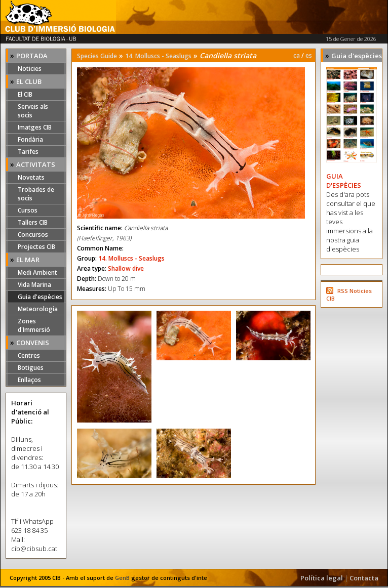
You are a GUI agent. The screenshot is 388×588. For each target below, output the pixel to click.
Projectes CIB (36, 247)
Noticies (30, 69)
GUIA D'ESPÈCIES (344, 181)
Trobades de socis (36, 194)
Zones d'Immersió (34, 325)
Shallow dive (126, 268)
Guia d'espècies (40, 297)
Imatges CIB (35, 127)
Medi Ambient (37, 272)
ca (297, 55)
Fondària (30, 139)
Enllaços (29, 380)
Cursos (28, 210)
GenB (122, 578)
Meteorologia (38, 309)
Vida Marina (34, 285)
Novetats (31, 177)
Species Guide (97, 56)
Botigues (31, 368)
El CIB (25, 94)
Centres (29, 355)
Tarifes (28, 152)
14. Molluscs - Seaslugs (158, 56)
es (309, 55)
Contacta (364, 578)
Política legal (322, 578)
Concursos (33, 235)
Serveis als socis (33, 111)
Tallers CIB (33, 222)
